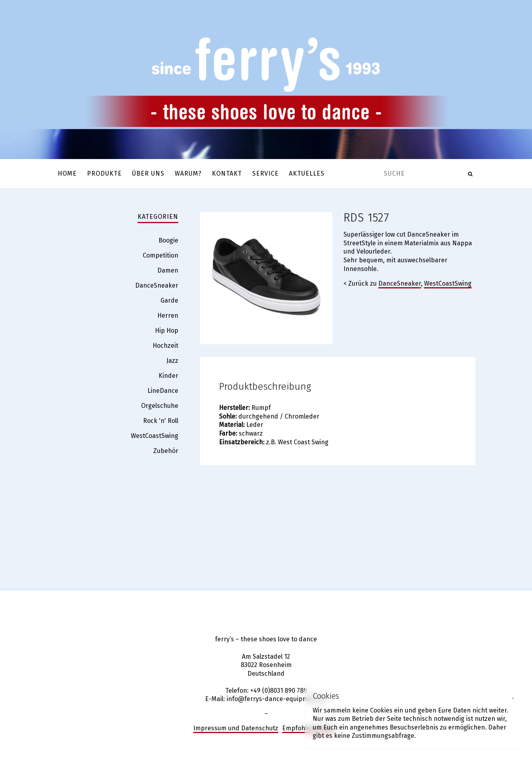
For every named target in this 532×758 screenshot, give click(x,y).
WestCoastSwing (448, 283)
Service (265, 173)
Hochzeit (165, 346)
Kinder (168, 376)
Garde (169, 300)
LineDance (163, 391)
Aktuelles (307, 173)
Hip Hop (167, 331)
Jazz (172, 361)
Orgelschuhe (160, 406)
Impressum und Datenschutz (236, 728)
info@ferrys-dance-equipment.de (277, 699)
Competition (160, 255)
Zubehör (166, 451)
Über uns (148, 173)
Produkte (104, 173)
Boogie (168, 240)
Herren (168, 316)
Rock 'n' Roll (161, 421)
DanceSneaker (400, 283)
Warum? (188, 173)
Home (67, 173)
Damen (168, 270)
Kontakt (227, 173)
